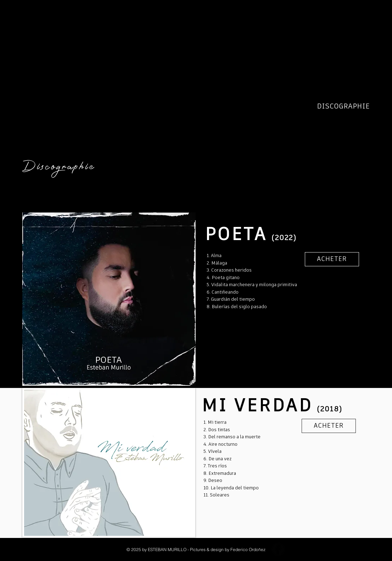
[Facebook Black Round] (278, 549)
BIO (363, 96)
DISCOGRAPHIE (345, 106)
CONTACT (354, 149)
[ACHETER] (332, 259)
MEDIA (358, 138)
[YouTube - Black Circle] (295, 549)
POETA (359, 117)
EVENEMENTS (346, 128)
